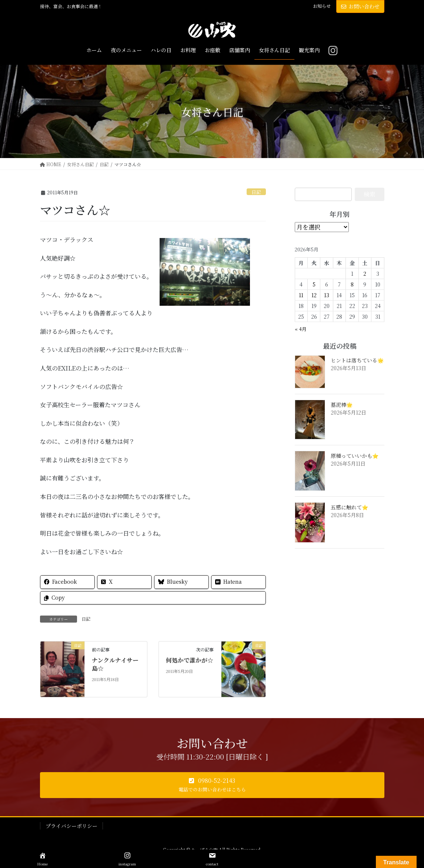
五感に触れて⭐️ (349, 507)
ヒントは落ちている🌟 (357, 360)
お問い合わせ (360, 6)
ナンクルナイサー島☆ (115, 664)
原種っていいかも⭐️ (355, 456)
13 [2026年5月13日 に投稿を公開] (327, 295)
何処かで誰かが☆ (190, 660)
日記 (256, 192)
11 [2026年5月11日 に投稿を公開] (301, 295)
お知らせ (322, 6)
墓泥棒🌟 (342, 405)
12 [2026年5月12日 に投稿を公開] (314, 295)
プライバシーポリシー (71, 826)
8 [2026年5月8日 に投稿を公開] (352, 284)
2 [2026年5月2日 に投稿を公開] (365, 274)
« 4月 (301, 329)
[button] (212, 785)
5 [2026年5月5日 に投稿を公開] (314, 284)
